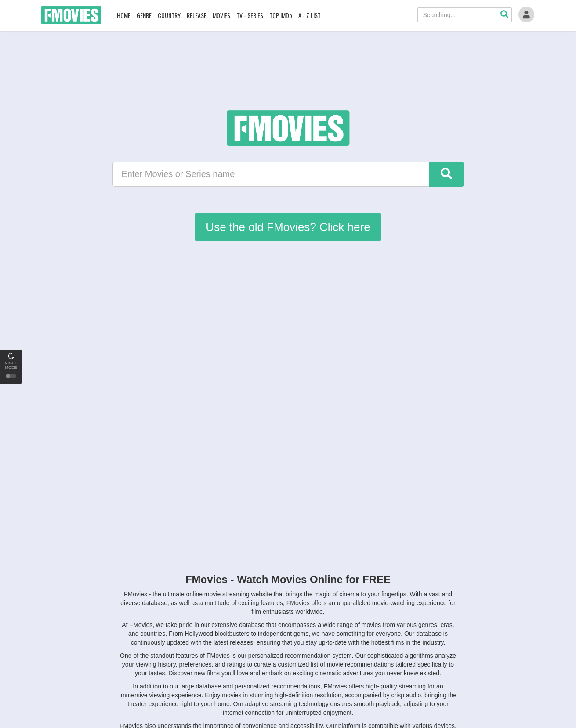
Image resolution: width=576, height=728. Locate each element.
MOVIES (221, 15)
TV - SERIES (250, 15)
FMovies (71, 15)
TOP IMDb (281, 15)
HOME (124, 15)
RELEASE (197, 15)
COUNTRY (169, 15)
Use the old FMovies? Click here (288, 227)
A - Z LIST (310, 15)
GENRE (144, 15)
